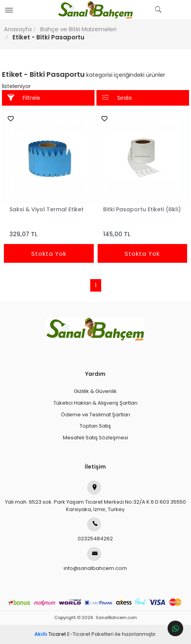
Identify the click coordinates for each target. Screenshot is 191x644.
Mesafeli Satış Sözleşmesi (95, 438)
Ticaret (50, 634)
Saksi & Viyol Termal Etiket (46, 209)
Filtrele (24, 98)
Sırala (117, 98)
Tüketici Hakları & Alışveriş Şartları (95, 403)
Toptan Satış (95, 426)
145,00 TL (143, 231)
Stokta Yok (49, 254)
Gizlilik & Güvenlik (95, 391)
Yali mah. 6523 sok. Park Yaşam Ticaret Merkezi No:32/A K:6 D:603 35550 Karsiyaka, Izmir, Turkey (95, 497)
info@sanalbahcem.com (95, 559)
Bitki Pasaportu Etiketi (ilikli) (142, 209)
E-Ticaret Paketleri (90, 634)
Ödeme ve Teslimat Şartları (95, 415)
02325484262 (95, 530)
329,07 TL (49, 231)
